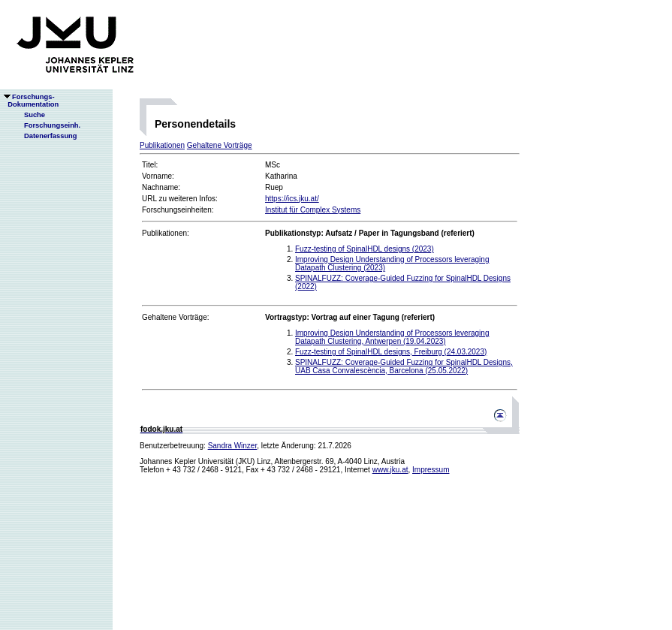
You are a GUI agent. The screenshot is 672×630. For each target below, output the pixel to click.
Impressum (431, 470)
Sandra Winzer (233, 446)
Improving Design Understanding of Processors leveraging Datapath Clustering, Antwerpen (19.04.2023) (392, 337)
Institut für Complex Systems (313, 210)
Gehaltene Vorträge (220, 145)
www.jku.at (390, 470)
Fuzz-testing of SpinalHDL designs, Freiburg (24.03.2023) (391, 352)
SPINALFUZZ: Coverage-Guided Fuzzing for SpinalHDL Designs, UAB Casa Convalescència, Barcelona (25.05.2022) (404, 366)
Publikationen (162, 145)
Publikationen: (166, 233)
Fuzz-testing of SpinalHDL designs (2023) (365, 249)
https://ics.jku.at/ (292, 199)
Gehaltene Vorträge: (176, 317)
